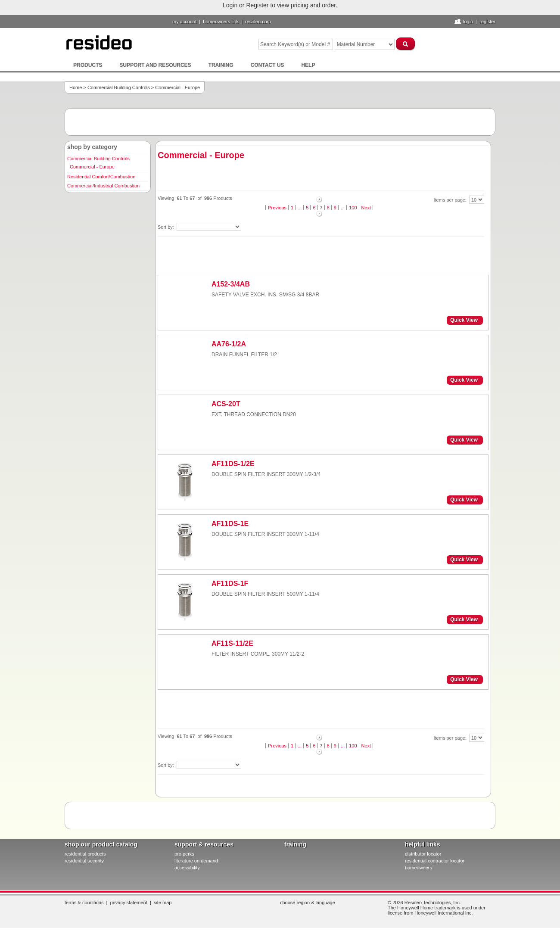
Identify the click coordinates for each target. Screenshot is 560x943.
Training (221, 65)
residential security (84, 861)
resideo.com (258, 22)
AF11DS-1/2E (233, 464)
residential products (85, 854)
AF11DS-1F (230, 584)
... (300, 208)
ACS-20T (226, 404)
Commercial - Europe (92, 167)
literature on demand (196, 861)
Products (88, 65)
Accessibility (187, 868)
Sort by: (166, 227)
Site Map (163, 903)
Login (468, 22)
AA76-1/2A (229, 344)
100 (353, 208)
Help (308, 65)
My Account (184, 22)
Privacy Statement (129, 903)
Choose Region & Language (308, 903)
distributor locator (423, 854)
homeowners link (221, 22)
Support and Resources (155, 65)
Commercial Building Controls (119, 87)
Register (487, 22)
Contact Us (268, 65)
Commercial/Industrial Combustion (103, 186)
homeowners (418, 868)
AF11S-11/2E (232, 643)
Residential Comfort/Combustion (101, 177)
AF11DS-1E (230, 524)
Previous (277, 208)
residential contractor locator (435, 861)
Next (366, 208)
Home (76, 87)
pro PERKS (184, 854)
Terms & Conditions (84, 903)
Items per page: (451, 200)
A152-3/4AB (231, 284)
